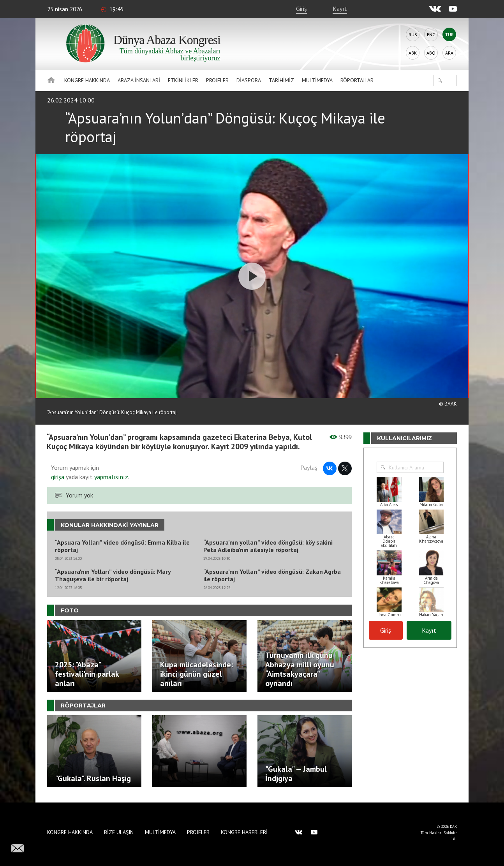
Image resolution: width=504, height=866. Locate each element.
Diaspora (249, 80)
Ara (449, 53)
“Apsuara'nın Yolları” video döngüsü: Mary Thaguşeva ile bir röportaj (113, 575)
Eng (431, 34)
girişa (58, 477)
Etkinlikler (183, 80)
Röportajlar (357, 80)
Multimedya (317, 80)
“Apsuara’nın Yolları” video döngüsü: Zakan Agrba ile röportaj (272, 575)
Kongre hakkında (87, 80)
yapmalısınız (110, 477)
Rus (413, 34)
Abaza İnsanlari (139, 80)
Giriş (301, 9)
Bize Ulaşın (119, 832)
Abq (431, 53)
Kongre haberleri (244, 832)
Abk (413, 53)
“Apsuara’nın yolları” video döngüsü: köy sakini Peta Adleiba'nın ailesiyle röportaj (268, 546)
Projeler (217, 80)
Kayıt (340, 9)
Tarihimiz (281, 80)
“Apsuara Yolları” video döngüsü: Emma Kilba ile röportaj (122, 546)
